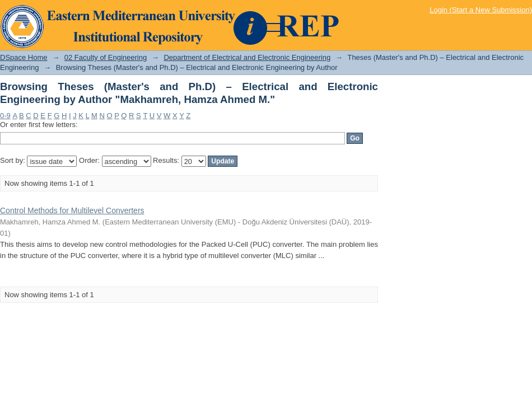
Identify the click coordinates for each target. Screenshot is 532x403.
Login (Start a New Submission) (481, 10)
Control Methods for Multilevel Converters (72, 210)
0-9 (5, 116)
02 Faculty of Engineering (106, 57)
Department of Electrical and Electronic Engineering (247, 57)
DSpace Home (24, 57)
